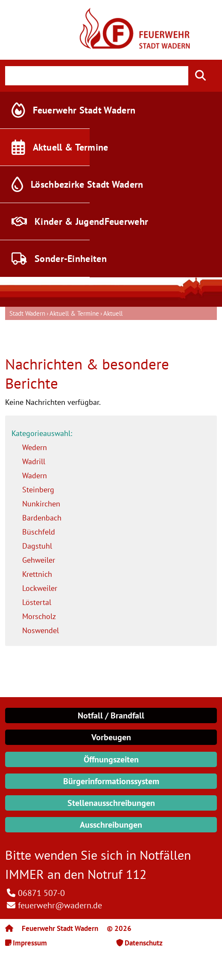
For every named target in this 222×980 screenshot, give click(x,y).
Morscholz (39, 616)
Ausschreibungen (111, 825)
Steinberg (38, 490)
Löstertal (37, 602)
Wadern (35, 475)
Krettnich (37, 574)
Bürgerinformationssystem (111, 781)
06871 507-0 (41, 893)
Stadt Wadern (27, 313)
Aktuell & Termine (74, 313)
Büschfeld (39, 532)
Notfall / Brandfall (111, 715)
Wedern (35, 447)
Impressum (30, 943)
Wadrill (34, 461)
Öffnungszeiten (111, 759)
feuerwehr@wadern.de (60, 905)
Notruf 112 (117, 874)
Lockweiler (40, 588)
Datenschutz (144, 943)
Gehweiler (39, 560)
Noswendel (41, 630)
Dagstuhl (37, 546)
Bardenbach (42, 518)
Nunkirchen (41, 504)
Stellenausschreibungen (111, 803)
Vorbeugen (111, 737)
